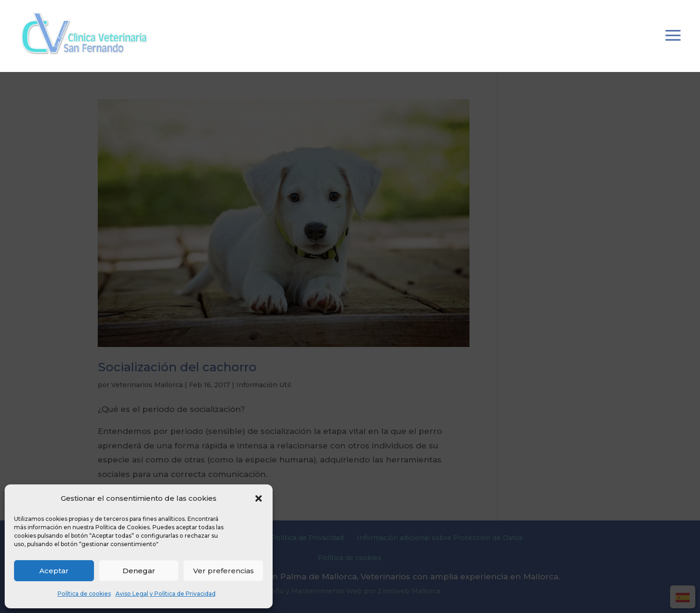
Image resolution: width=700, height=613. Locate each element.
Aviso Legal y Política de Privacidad (166, 594)
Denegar (139, 571)
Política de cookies (84, 594)
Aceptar (54, 571)
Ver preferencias (224, 571)
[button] (259, 498)
